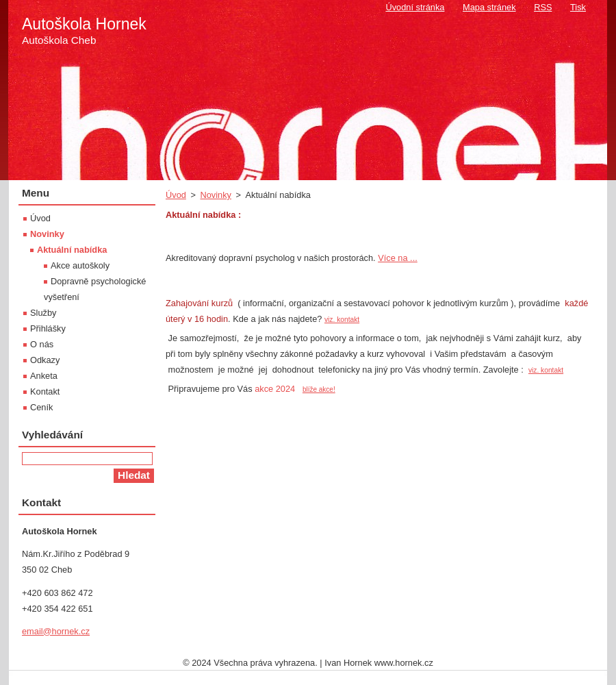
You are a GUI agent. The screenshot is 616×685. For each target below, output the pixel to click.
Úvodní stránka (415, 7)
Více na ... (398, 258)
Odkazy (45, 360)
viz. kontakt (342, 320)
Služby (43, 313)
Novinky (216, 195)
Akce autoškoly (80, 265)
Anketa (44, 376)
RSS (543, 7)
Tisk (578, 7)
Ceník (41, 407)
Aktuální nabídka (72, 250)
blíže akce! (319, 389)
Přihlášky (48, 328)
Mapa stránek (489, 7)
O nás (42, 344)
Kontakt (45, 391)
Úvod (176, 195)
